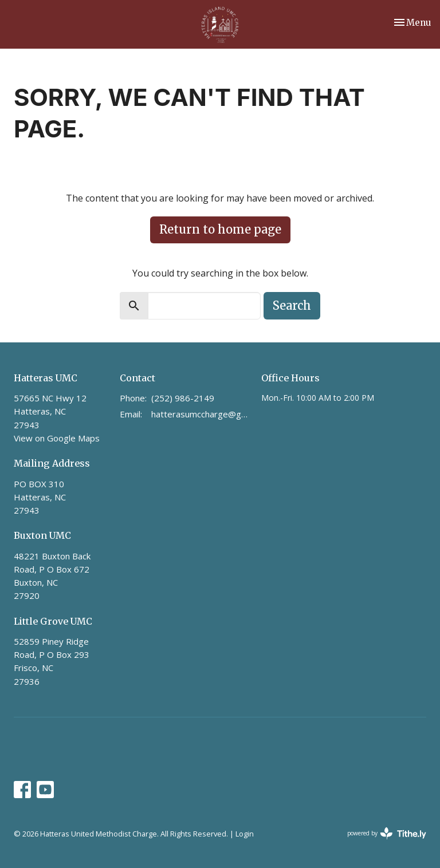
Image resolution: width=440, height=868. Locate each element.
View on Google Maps (57, 438)
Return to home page (220, 229)
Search (292, 305)
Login (245, 834)
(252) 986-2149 (183, 398)
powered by (387, 833)
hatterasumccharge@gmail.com (201, 414)
